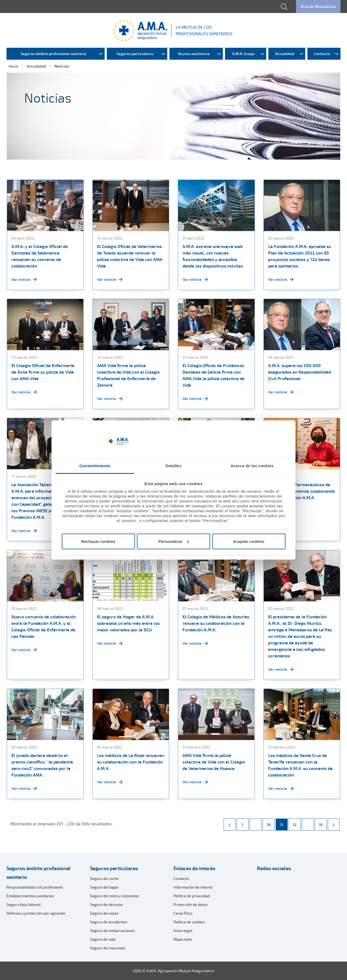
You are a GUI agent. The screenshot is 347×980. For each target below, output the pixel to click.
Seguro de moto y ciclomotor (115, 896)
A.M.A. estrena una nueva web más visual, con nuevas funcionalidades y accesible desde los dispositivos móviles (213, 256)
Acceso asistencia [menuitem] (194, 54)
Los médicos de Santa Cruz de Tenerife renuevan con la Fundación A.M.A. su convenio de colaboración (300, 765)
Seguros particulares (114, 868)
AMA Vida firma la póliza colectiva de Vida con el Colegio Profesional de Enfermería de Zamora (128, 375)
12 (297, 823)
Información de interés (193, 887)
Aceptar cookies (249, 541)
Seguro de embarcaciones (113, 930)
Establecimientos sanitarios (30, 896)
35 (322, 823)
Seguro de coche (104, 878)
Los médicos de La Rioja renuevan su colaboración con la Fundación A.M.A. (131, 762)
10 (271, 823)
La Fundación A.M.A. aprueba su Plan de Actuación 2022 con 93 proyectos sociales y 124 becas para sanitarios (300, 256)
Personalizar (174, 541)
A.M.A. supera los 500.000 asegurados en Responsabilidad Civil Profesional (300, 372)
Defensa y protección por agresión (36, 913)
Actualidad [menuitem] (285, 54)
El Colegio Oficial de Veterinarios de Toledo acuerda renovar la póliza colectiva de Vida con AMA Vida (130, 256)
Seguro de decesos (106, 904)
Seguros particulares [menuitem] (135, 54)
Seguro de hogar (104, 887)
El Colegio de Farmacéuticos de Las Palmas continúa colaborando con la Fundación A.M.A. (302, 491)
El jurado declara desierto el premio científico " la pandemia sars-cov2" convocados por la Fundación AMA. (42, 765)
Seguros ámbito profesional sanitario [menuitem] (53, 54)
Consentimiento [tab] (95, 466)
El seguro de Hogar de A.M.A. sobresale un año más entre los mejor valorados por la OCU (128, 623)
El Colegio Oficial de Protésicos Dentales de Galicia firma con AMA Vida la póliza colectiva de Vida (213, 375)
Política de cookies (189, 922)
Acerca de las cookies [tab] (252, 466)
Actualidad (36, 66)
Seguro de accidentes (109, 922)
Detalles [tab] (173, 466)
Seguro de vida (103, 939)
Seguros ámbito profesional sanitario (38, 873)
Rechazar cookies (98, 541)
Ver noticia (24, 279)
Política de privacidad (192, 896)
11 (284, 823)
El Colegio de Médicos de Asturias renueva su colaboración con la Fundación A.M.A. (216, 623)
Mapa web (183, 939)
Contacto (181, 878)
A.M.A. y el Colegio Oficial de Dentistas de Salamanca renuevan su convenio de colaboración (40, 256)
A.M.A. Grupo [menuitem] (243, 54)
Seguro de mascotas (108, 948)
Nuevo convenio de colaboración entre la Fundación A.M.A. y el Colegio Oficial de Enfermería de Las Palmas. (44, 626)
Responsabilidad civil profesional (35, 887)
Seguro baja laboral (24, 904)
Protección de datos (191, 904)
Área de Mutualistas (318, 6)
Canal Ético (183, 913)
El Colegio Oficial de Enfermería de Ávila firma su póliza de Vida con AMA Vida (43, 372)
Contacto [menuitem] (322, 54)
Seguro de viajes (104, 913)
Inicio (13, 66)
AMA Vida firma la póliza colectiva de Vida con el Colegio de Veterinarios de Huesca (214, 762)
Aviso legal (183, 930)
